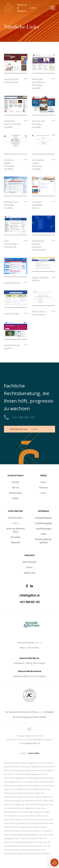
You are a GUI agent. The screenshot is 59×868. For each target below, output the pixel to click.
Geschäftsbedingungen (44, 523)
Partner (43, 482)
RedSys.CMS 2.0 (33, 743)
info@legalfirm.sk (30, 595)
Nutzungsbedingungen (44, 518)
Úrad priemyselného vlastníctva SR (11, 244)
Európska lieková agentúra (12, 347)
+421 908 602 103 (23, 417)
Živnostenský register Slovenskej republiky (38, 164)
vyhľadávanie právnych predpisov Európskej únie (39, 245)
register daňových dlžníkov (40, 279)
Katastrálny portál (12, 283)
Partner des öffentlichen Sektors (15, 530)
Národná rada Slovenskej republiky (38, 124)
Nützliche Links (30, 573)
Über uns (15, 487)
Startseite (16, 482)
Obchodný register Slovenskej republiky (9, 164)
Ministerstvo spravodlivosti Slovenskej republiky (38, 84)
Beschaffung (15, 537)
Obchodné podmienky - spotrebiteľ (44, 541)
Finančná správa (11, 314)
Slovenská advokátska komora (37, 205)
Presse (43, 493)
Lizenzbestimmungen (44, 529)
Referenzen (44, 487)
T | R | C (15, 523)
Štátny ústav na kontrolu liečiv (39, 313)
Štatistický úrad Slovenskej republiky (11, 205)
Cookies (44, 534)
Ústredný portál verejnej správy (11, 81)
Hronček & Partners (15, 518)
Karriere (29, 567)
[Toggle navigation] (51, 8)
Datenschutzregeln (29, 562)
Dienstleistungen (15, 493)
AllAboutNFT (16, 542)
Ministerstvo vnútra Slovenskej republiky (12, 124)
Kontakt (15, 498)
